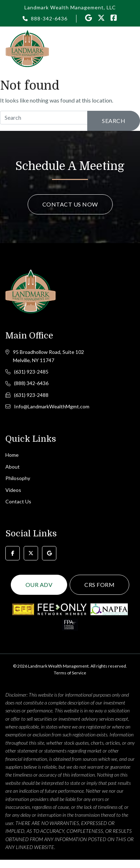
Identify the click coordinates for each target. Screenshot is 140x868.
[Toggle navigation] (130, 48)
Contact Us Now (70, 204)
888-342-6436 (49, 18)
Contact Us (18, 501)
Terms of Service (70, 673)
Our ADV (39, 585)
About (13, 467)
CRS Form (99, 585)
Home (12, 455)
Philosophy (18, 478)
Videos (13, 490)
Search (114, 121)
